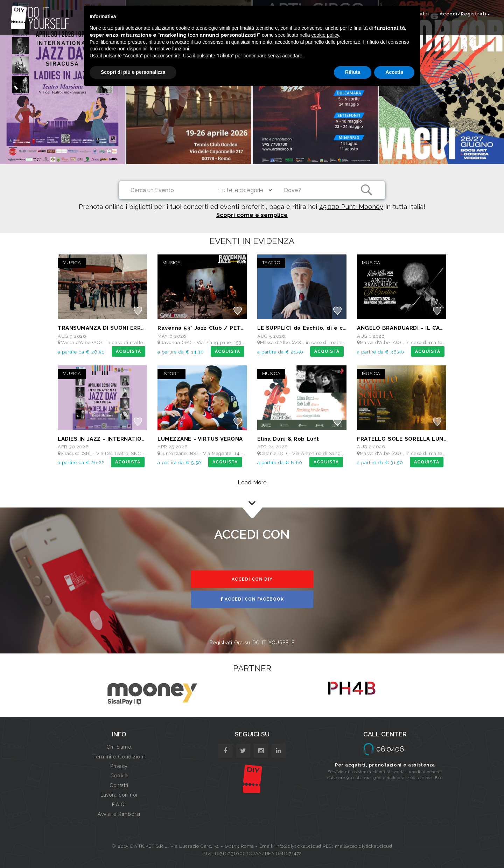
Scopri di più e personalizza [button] (133, 72)
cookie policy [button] (325, 35)
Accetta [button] (394, 72)
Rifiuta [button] (353, 72)
